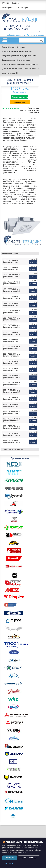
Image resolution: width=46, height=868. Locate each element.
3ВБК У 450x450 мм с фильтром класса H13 (12, 391)
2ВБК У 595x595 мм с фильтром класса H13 (12, 348)
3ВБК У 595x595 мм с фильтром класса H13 (12, 413)
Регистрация (8, 8)
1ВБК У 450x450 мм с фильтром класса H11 (12, 261)
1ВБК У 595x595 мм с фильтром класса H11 (12, 283)
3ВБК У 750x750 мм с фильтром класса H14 (12, 441)
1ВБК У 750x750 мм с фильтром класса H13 (12, 312)
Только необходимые (29, 858)
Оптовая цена (20, 102)
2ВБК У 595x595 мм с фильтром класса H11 (12, 341)
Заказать (33, 262)
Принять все (10, 858)
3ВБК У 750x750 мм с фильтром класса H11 (12, 427)
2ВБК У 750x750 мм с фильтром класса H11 (12, 362)
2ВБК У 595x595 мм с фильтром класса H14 (12, 355)
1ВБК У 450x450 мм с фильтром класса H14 (12, 276)
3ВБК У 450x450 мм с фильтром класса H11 (12, 384)
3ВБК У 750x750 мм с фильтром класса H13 (12, 434)
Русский (6, 3)
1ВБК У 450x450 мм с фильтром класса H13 (12, 268)
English (15, 3)
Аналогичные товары (10, 253)
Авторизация (22, 8)
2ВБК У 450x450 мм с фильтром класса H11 (12, 326)
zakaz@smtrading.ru (16, 35)
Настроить (9, 863)
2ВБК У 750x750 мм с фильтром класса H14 (12, 377)
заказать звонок (37, 35)
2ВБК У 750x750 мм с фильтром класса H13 (12, 369)
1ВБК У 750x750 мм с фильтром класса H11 (12, 304)
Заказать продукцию (20, 97)
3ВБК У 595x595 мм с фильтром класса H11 (12, 405)
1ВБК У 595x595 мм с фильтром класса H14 (12, 297)
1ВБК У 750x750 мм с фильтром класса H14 (12, 319)
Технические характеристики (13, 449)
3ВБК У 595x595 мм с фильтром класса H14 (12, 420)
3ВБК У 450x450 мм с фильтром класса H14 (12, 398)
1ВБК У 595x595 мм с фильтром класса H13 (12, 290)
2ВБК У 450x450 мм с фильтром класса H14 (12, 333)
